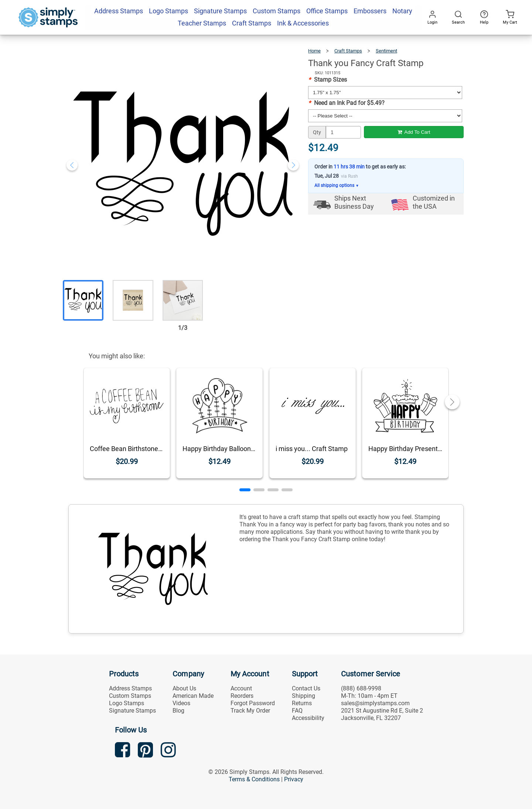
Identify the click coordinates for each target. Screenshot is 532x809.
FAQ (297, 711)
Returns (302, 703)
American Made (193, 696)
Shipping (303, 696)
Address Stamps (130, 688)
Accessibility (308, 718)
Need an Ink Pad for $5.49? (346, 103)
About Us (184, 688)
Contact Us (306, 688)
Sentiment (386, 51)
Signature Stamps (132, 711)
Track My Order (250, 711)
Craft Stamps (348, 51)
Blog (178, 711)
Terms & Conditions (254, 779)
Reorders (242, 696)
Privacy (294, 779)
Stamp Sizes (328, 80)
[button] (245, 490)
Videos (181, 703)
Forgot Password (253, 703)
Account (241, 688)
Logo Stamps (127, 703)
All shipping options (337, 185)
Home (314, 51)
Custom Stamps (130, 696)
